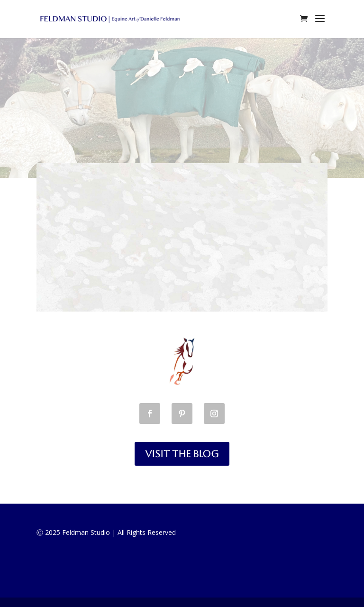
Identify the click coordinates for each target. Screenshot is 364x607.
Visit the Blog (182, 454)
